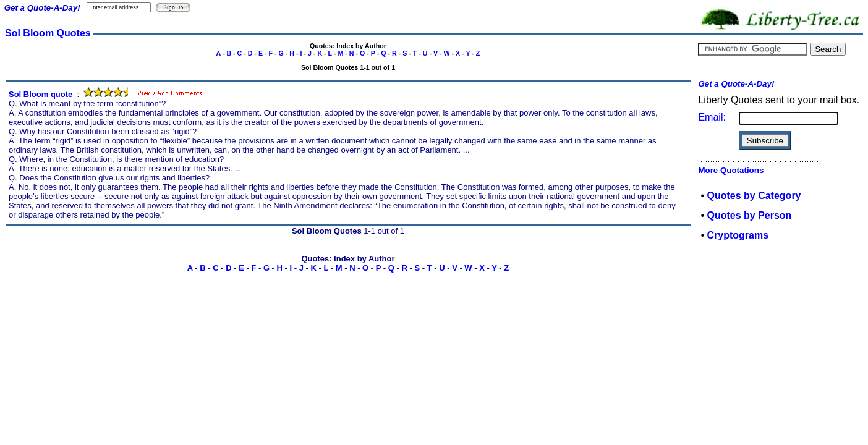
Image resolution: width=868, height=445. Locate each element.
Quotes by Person (749, 215)
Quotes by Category (754, 196)
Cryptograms (738, 235)
